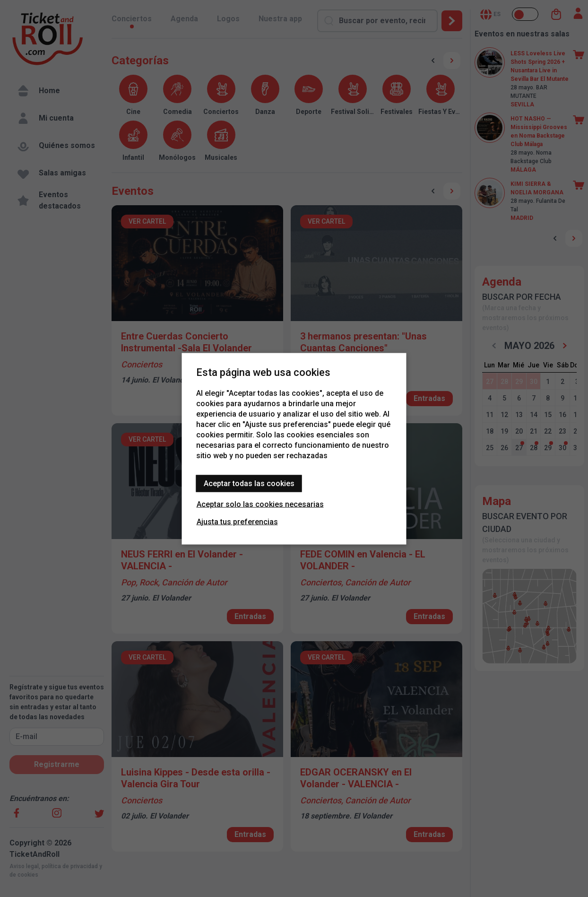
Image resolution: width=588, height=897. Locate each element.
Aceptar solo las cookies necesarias (260, 504)
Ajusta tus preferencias (237, 521)
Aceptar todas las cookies (249, 483)
